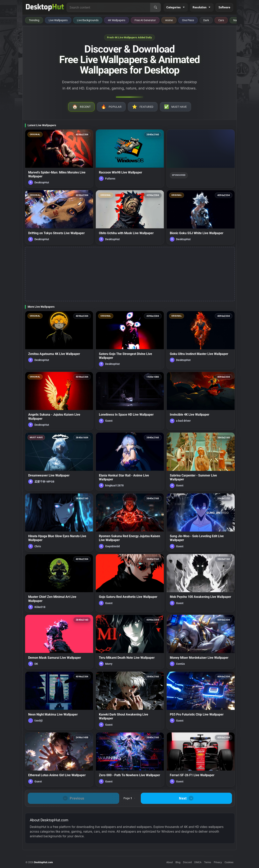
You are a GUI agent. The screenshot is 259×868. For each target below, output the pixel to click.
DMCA (198, 862)
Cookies (229, 862)
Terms (208, 862)
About (170, 862)
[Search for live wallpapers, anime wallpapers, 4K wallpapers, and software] (108, 7)
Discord (187, 862)
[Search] (155, 7)
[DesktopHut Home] (45, 7)
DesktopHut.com (43, 862)
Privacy (218, 862)
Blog (178, 862)
